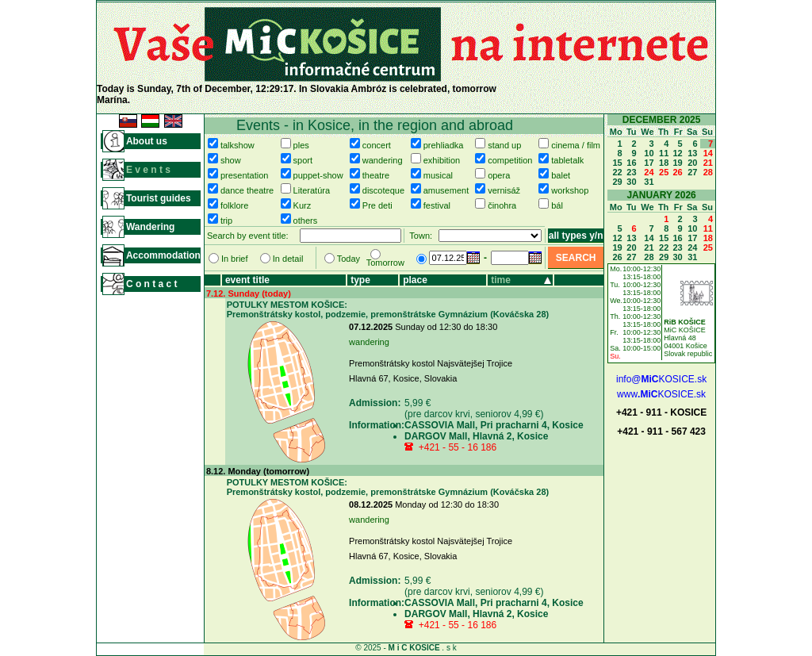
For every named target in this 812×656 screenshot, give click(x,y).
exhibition (442, 160)
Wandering (151, 227)
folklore (234, 205)
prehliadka (444, 145)
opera (499, 175)
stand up (504, 145)
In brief (235, 259)
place (415, 280)
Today (349, 259)
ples (301, 145)
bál (557, 205)
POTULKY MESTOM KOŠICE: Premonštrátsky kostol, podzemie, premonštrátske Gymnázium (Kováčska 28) (388, 309)
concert (377, 145)
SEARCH (576, 258)
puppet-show (318, 175)
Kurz (303, 205)
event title (247, 280)
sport (303, 160)
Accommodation (163, 255)
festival (437, 205)
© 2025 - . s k (406, 648)
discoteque (383, 190)
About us (147, 141)
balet (561, 175)
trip (226, 221)
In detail (288, 259)
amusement (446, 190)
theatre (376, 175)
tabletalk (567, 160)
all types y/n (576, 236)
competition (510, 160)
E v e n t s (148, 170)
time (501, 280)
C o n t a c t (152, 284)
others (306, 221)
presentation (245, 175)
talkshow (237, 145)
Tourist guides (159, 198)
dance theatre (247, 190)
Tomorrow (385, 263)
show (231, 160)
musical (438, 175)
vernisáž (504, 190)
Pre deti (377, 205)
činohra (502, 205)
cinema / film (576, 145)
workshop (570, 190)
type (360, 280)
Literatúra (312, 190)
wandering (383, 160)
